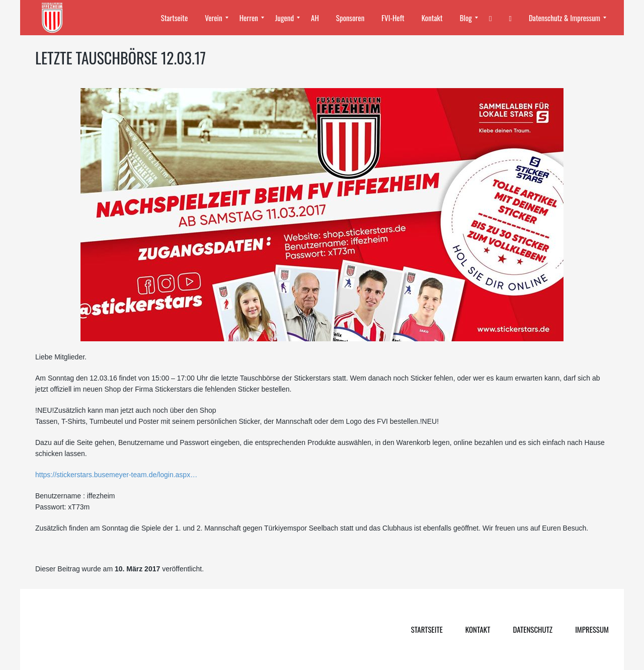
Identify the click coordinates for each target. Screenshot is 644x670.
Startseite (427, 629)
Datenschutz (533, 629)
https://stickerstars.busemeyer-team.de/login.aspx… (116, 475)
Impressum (592, 629)
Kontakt (478, 629)
